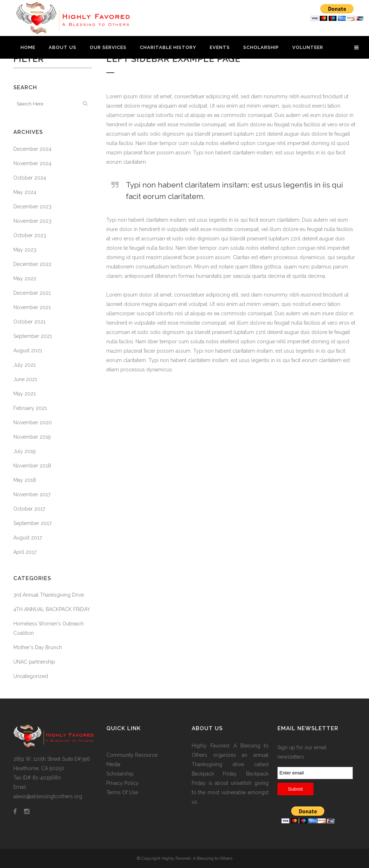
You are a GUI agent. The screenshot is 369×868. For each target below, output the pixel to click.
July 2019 (25, 451)
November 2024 (32, 163)
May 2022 (25, 279)
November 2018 (32, 466)
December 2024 (32, 149)
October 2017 (29, 509)
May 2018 (25, 480)
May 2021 (25, 394)
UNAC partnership (34, 662)
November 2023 (32, 221)
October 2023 (30, 235)
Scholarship (120, 774)
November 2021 (32, 307)
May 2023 (25, 250)
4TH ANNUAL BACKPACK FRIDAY (52, 609)
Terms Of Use (122, 792)
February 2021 (30, 408)
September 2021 (33, 336)
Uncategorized (31, 676)
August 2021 (28, 351)
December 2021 (32, 293)
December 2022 (32, 264)
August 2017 (28, 538)
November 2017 (32, 494)
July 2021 (25, 365)
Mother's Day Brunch (38, 647)
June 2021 (25, 379)
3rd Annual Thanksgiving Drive (49, 595)
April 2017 (25, 552)
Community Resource (132, 755)
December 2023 (32, 207)
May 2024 (25, 192)
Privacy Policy (123, 783)
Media (113, 764)
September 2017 (32, 523)
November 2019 (32, 437)
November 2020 (33, 422)
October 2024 (30, 178)
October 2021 (29, 322)
